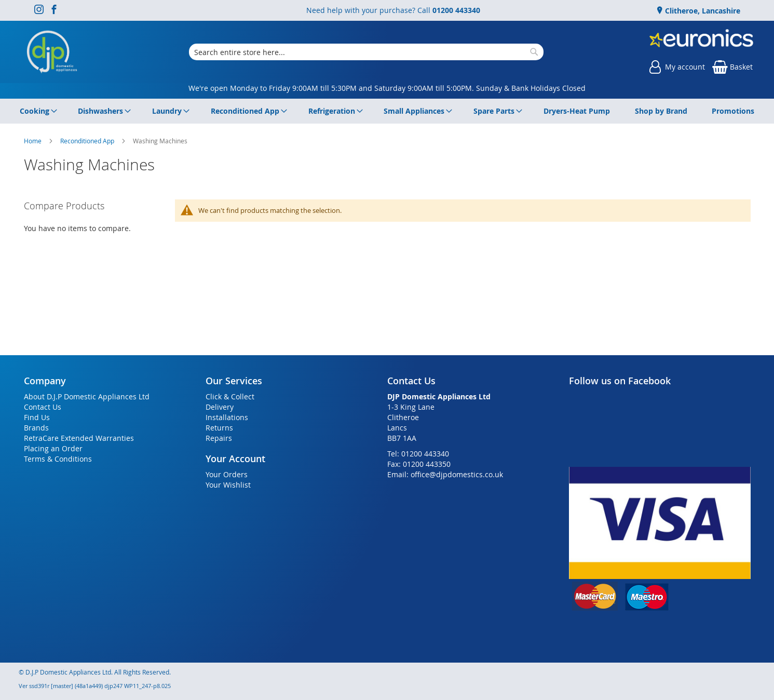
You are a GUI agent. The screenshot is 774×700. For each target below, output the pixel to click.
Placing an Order (53, 448)
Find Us (37, 417)
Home (33, 141)
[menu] (387, 111)
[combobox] (366, 52)
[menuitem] (37, 111)
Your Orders (227, 474)
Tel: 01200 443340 (418, 454)
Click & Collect (230, 396)
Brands (36, 428)
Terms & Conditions (58, 459)
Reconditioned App (88, 141)
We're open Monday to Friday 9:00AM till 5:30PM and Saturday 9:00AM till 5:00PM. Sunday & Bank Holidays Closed (387, 88)
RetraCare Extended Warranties (79, 438)
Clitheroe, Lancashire (702, 11)
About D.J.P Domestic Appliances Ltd (87, 396)
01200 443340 (456, 10)
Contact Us (43, 407)
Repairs (219, 438)
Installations (227, 417)
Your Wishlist (228, 485)
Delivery (220, 407)
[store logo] (52, 52)
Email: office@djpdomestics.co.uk (445, 474)
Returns (219, 428)
